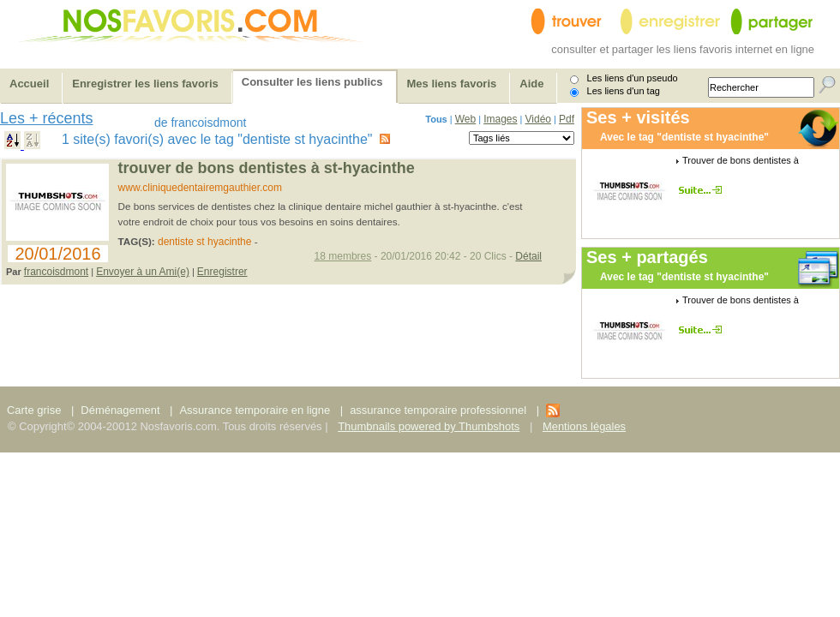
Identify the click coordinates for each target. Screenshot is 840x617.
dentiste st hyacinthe (204, 242)
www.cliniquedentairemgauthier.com (200, 188)
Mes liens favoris (452, 84)
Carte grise (36, 410)
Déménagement (120, 410)
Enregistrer (222, 272)
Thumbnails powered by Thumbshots (429, 426)
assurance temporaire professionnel (438, 410)
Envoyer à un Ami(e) (143, 272)
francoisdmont (56, 272)
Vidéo (538, 119)
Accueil (29, 84)
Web (465, 119)
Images (500, 119)
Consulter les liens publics (312, 82)
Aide (531, 84)
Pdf (567, 119)
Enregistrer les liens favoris (145, 84)
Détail (528, 256)
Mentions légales (584, 426)
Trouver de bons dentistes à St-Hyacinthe (267, 168)
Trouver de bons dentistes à (741, 160)
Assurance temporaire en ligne (255, 410)
